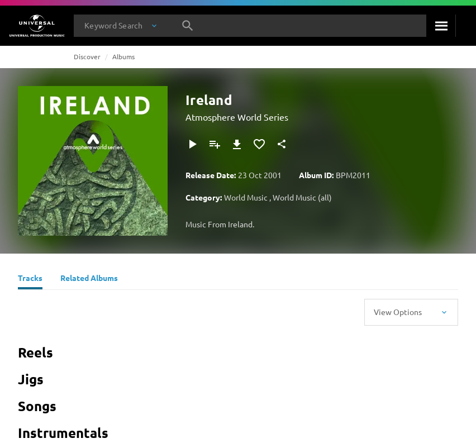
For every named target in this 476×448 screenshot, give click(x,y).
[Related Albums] (89, 279)
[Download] (237, 144)
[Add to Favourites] (259, 144)
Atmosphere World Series (237, 117)
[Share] (282, 144)
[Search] (441, 26)
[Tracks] (30, 279)
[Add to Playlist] (215, 144)
